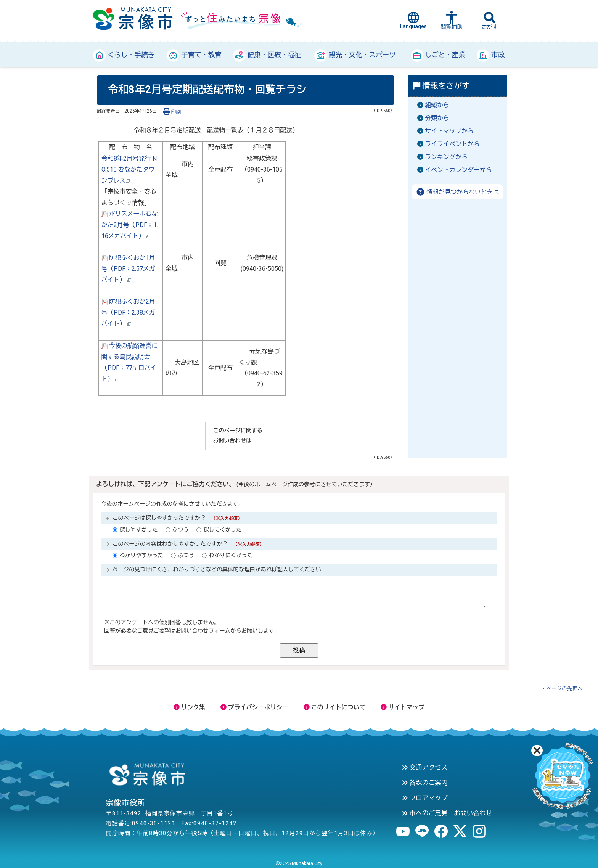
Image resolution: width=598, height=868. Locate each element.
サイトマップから (449, 131)
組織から (437, 105)
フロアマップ (425, 798)
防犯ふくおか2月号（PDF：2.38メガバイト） (128, 313)
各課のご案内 (425, 783)
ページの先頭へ (565, 689)
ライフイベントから (452, 144)
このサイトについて (334, 707)
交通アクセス (425, 767)
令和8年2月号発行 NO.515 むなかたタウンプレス (129, 170)
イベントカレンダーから (458, 170)
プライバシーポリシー (254, 707)
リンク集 (189, 707)
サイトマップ (403, 707)
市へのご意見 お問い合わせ (447, 813)
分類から (437, 118)
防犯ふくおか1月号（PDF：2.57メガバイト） (128, 269)
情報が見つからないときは (457, 192)
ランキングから (446, 157)
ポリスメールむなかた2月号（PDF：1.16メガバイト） (130, 225)
